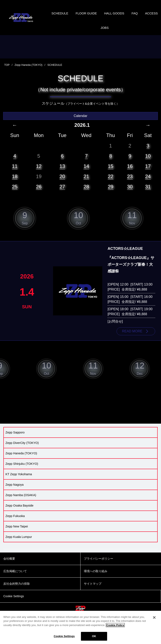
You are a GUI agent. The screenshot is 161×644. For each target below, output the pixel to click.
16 (130, 171)
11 (15, 171)
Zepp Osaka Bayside (19, 511)
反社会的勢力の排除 (17, 589)
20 (62, 181)
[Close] (154, 617)
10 (148, 160)
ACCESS (97, 31)
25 (15, 191)
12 (39, 171)
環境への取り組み (96, 576)
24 (148, 181)
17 (148, 171)
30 (130, 191)
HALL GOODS (125, 15)
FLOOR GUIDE (96, 15)
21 (86, 181)
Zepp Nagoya (14, 490)
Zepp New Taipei (17, 531)
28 (86, 191)
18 (15, 181)
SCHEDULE (68, 15)
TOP (7, 69)
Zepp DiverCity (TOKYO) (22, 448)
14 (86, 171)
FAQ (147, 15)
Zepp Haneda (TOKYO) (29, 69)
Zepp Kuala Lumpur (19, 542)
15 (111, 171)
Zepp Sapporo (15, 437)
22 (111, 181)
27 (62, 191)
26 (39, 191)
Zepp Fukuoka (15, 521)
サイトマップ (93, 589)
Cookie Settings (64, 636)
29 (111, 191)
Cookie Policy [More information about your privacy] (115, 625)
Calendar (81, 120)
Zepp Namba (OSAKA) (21, 500)
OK (94, 636)
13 (62, 171)
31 (148, 191)
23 (130, 181)
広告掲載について (15, 576)
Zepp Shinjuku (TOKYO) (22, 469)
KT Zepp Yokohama (19, 479)
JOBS (115, 31)
